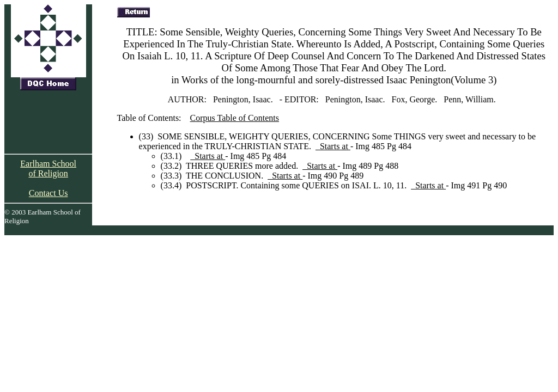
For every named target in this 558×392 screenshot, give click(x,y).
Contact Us (48, 193)
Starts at (333, 146)
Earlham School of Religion (48, 169)
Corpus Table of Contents (235, 118)
